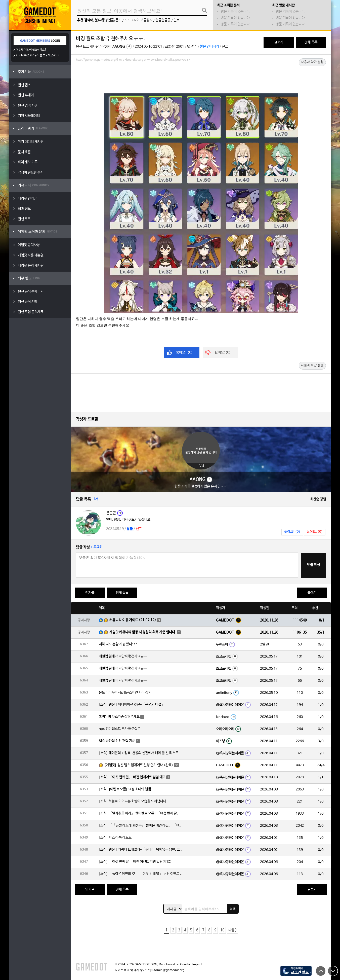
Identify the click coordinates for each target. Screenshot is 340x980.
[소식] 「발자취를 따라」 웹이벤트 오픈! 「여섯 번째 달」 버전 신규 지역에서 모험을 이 (142, 813)
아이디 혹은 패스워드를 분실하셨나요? (38, 55)
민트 (177, 20)
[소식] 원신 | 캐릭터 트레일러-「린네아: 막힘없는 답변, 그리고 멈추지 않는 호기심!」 (142, 850)
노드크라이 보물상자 (138, 20)
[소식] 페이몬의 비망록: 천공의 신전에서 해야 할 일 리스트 (139, 753)
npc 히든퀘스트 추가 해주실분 (120, 729)
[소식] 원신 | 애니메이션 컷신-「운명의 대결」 (132, 705)
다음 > (232, 930)
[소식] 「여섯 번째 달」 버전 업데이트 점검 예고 (132, 777)
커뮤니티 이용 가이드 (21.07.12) (133, 620)
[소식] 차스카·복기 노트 (115, 838)
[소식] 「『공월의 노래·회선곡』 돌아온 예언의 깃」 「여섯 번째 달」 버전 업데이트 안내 (142, 826)
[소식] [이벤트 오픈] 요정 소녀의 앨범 (125, 789)
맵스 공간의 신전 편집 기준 (117, 741)
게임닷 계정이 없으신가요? (31, 50)
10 (222, 930)
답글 (130, 529)
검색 (233, 909)
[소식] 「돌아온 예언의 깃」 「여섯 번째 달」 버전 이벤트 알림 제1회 (142, 874)
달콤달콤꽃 (163, 20)
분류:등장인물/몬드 (108, 20)
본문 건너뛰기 (209, 47)
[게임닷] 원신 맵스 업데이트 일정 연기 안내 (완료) (139, 765)
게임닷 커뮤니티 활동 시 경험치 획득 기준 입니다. (143, 632)
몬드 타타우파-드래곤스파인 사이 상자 (125, 693)
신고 (225, 47)
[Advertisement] (201, 77)
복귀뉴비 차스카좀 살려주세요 (119, 717)
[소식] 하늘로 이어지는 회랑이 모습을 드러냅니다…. (135, 801)
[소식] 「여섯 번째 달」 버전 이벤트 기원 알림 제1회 (135, 862)
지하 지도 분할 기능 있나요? (118, 644)
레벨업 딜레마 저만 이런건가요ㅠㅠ (123, 656)
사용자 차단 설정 (312, 62)
